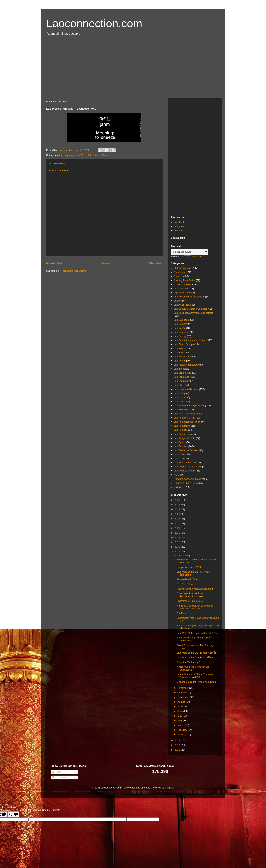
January (182, 734)
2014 (178, 740)
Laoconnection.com (94, 23)
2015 (178, 551)
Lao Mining (180, 393)
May (180, 716)
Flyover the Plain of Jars (190, 601)
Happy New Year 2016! (189, 567)
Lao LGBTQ (180, 385)
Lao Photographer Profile (187, 422)
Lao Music (179, 401)
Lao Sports (180, 442)
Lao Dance (180, 328)
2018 (178, 537)
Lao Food (179, 353)
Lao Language (67, 155)
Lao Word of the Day (87, 155)
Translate (193, 256)
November (183, 688)
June (180, 711)
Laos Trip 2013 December (188, 467)
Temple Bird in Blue (187, 579)
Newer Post (55, 263)
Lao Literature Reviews (186, 389)
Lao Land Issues (183, 373)
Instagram (179, 226)
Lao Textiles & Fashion (186, 450)
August (182, 702)
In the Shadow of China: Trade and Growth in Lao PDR (195, 676)
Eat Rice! (182, 613)
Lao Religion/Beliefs (184, 438)
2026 (178, 500)
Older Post (155, 263)
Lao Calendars (182, 320)
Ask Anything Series (185, 280)
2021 (178, 523)
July (180, 706)
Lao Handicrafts (182, 357)
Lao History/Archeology (186, 365)
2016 (178, 547)
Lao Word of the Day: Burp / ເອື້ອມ (195, 657)
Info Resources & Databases (189, 297)
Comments (59, 777)
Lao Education (181, 332)
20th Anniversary (183, 268)
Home (105, 263)
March (181, 725)
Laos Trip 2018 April (184, 471)
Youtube (178, 230)
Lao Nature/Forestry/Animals (189, 405)
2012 (178, 750)
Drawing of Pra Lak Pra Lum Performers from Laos (192, 595)
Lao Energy (180, 336)
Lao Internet (180, 369)
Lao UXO (179, 458)
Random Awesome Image (188, 479)
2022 (178, 519)
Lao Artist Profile (183, 305)
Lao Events (180, 348)
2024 (178, 509)
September (184, 697)
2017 (178, 542)
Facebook (179, 222)
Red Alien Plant (185, 584)
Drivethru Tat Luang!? (188, 662)
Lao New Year (181, 410)
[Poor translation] (13, 814)
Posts (57, 772)
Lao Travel (179, 454)
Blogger (169, 788)
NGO (177, 475)
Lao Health (180, 361)
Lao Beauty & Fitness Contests (190, 309)
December (183, 556)
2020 (178, 528)
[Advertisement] (133, 69)
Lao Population (182, 426)
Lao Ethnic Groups (184, 344)
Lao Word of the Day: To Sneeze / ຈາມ (197, 633)
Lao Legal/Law (182, 381)
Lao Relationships (183, 434)
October (182, 692)
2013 (178, 745)
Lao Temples (181, 446)
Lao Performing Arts (184, 418)
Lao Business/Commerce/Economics (193, 313)
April (180, 720)
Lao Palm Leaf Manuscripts (188, 414)
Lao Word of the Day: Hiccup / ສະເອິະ (197, 653)
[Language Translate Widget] (189, 252)
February (183, 730)
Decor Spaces (181, 289)
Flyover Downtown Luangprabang (195, 589)
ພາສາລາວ (104, 155)
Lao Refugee (181, 430)
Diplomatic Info (182, 293)
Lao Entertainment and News (189, 340)
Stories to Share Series (186, 483)
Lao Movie (179, 397)
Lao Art (178, 301)
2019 (178, 533)
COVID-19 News (183, 284)
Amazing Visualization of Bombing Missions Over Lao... (195, 607)
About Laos (180, 272)
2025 (178, 505)
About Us (179, 276)
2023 (178, 514)
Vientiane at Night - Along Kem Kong (196, 682)
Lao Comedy (181, 324)
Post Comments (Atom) (73, 271)
